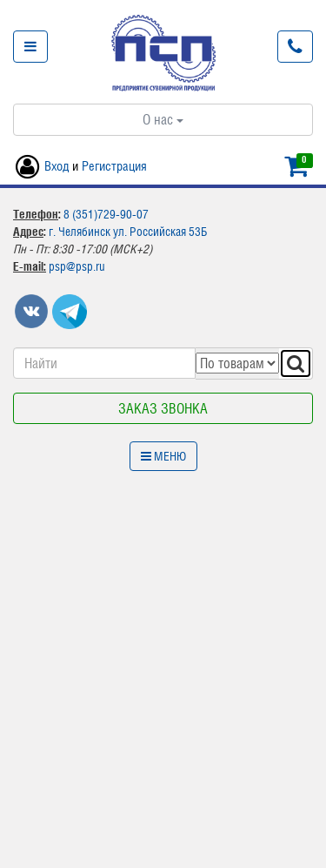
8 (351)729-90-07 (106, 214)
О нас (163, 119)
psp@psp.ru (77, 266)
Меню (163, 456)
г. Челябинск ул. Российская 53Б (128, 232)
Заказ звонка (163, 408)
